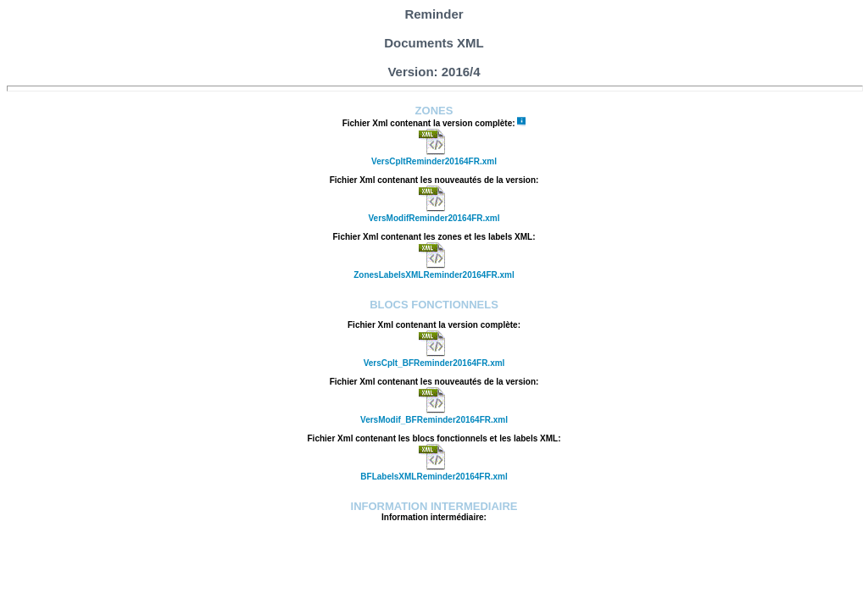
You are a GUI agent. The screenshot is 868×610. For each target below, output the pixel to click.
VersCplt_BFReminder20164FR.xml (434, 363)
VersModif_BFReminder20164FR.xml (434, 420)
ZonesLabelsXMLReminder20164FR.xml (434, 275)
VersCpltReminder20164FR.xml (434, 161)
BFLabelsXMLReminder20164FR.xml (434, 477)
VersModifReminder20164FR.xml (434, 218)
